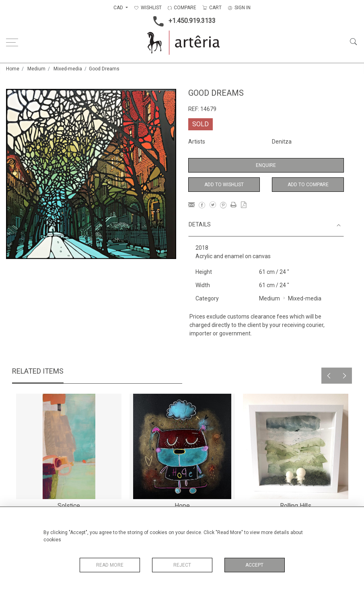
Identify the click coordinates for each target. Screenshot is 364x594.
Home (13, 69)
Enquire (266, 165)
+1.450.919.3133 (182, 21)
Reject (182, 565)
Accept (254, 565)
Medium (36, 69)
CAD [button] (119, 8)
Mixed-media (68, 69)
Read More (110, 565)
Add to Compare (308, 185)
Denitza (282, 142)
